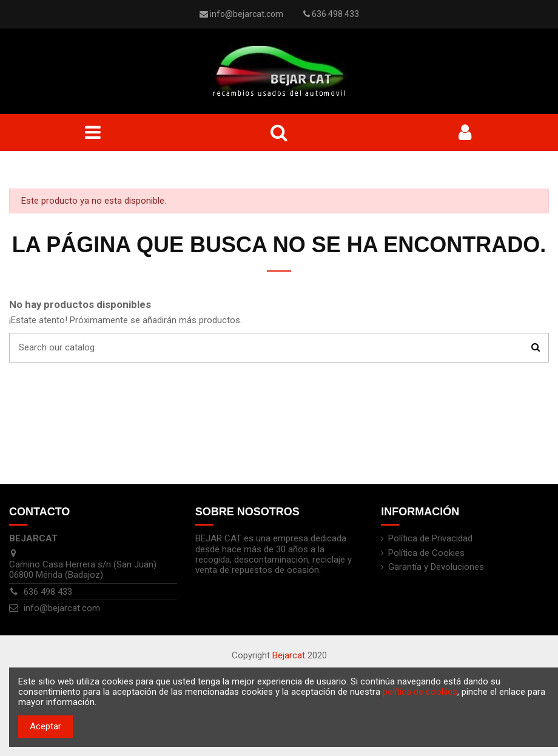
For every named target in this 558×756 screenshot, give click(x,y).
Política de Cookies (426, 553)
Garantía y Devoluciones (436, 567)
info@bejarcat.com (247, 14)
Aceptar (45, 726)
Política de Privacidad (430, 539)
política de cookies (420, 692)
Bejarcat (289, 655)
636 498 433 (48, 592)
